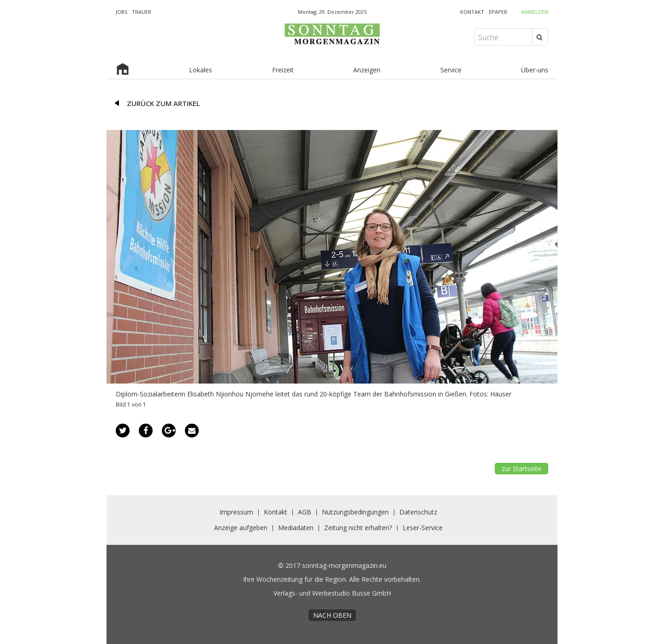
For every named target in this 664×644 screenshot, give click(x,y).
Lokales (201, 70)
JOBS (122, 12)
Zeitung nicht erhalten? (358, 528)
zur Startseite (522, 469)
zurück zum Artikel (163, 103)
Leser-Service (423, 528)
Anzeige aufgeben (241, 528)
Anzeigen (367, 70)
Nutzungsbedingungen (355, 512)
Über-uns (535, 70)
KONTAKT (472, 12)
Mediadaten (296, 528)
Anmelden (535, 12)
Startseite (123, 70)
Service (451, 70)
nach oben (332, 615)
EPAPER (498, 12)
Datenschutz (418, 512)
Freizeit (283, 70)
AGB (305, 512)
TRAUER (142, 12)
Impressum (236, 512)
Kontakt (276, 512)
